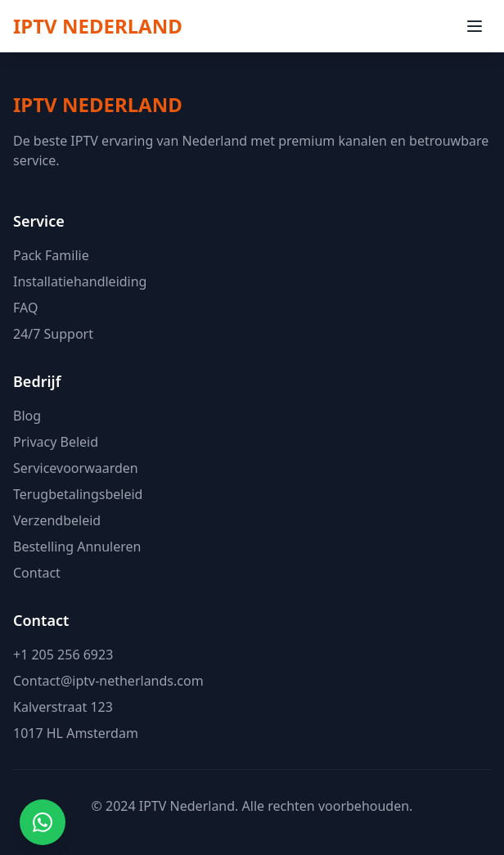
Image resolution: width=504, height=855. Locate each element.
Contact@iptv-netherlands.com (108, 681)
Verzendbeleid (57, 520)
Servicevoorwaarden (76, 468)
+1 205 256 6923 (63, 655)
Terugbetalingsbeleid (78, 494)
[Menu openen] (475, 26)
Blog (27, 416)
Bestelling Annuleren (77, 547)
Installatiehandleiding (80, 281)
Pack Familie (51, 255)
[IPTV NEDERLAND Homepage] (98, 26)
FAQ (25, 308)
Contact (37, 573)
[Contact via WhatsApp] (43, 822)
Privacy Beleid (56, 442)
